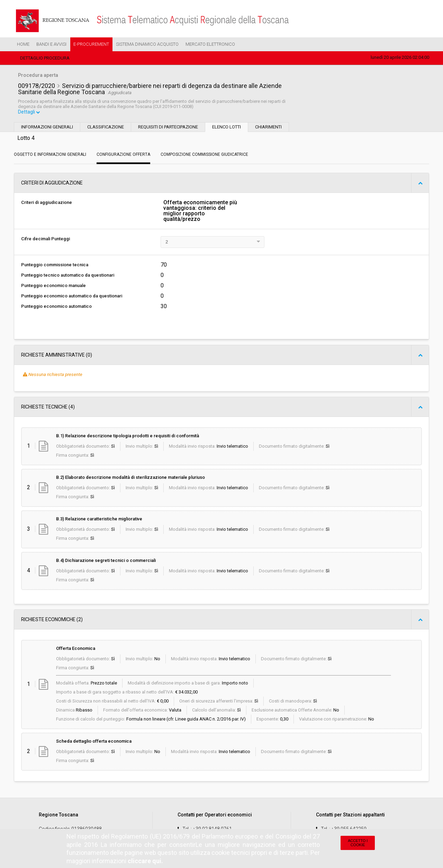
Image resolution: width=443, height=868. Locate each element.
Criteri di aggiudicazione (47, 203)
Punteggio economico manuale (53, 286)
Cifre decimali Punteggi (46, 239)
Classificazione (106, 128)
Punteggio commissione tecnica (55, 265)
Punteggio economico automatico (56, 307)
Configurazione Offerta (123, 155)
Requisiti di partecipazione (168, 128)
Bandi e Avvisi (51, 44)
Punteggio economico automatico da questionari (72, 297)
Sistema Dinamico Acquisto (147, 44)
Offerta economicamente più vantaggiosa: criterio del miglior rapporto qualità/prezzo (200, 212)
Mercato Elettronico (210, 44)
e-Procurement (91, 44)
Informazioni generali (47, 128)
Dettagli (29, 113)
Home (23, 44)
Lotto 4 (26, 139)
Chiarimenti (268, 128)
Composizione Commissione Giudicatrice (204, 155)
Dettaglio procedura (45, 58)
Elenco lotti (227, 128)
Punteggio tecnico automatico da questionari (68, 276)
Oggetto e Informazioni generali (50, 155)
